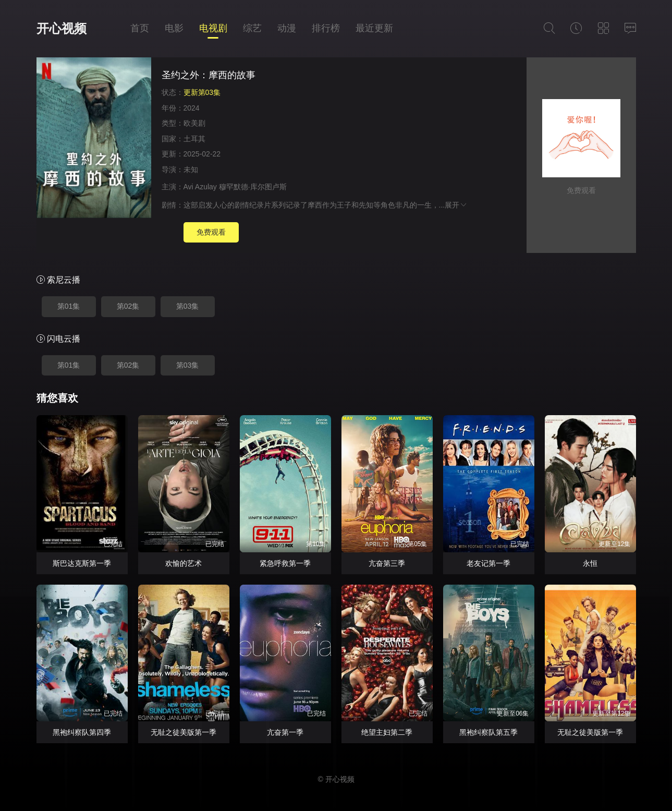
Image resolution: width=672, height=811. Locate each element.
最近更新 (374, 28)
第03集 (188, 306)
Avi (188, 187)
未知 (191, 170)
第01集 (69, 306)
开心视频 (62, 28)
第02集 (128, 306)
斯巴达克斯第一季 (82, 563)
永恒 (590, 563)
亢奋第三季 (387, 563)
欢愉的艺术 (184, 563)
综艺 (252, 28)
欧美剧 (194, 123)
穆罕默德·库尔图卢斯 (253, 187)
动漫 (287, 28)
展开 (456, 205)
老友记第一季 (488, 563)
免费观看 (211, 232)
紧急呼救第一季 (285, 563)
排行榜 (326, 28)
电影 (174, 28)
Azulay (206, 187)
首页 (140, 28)
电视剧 (213, 28)
